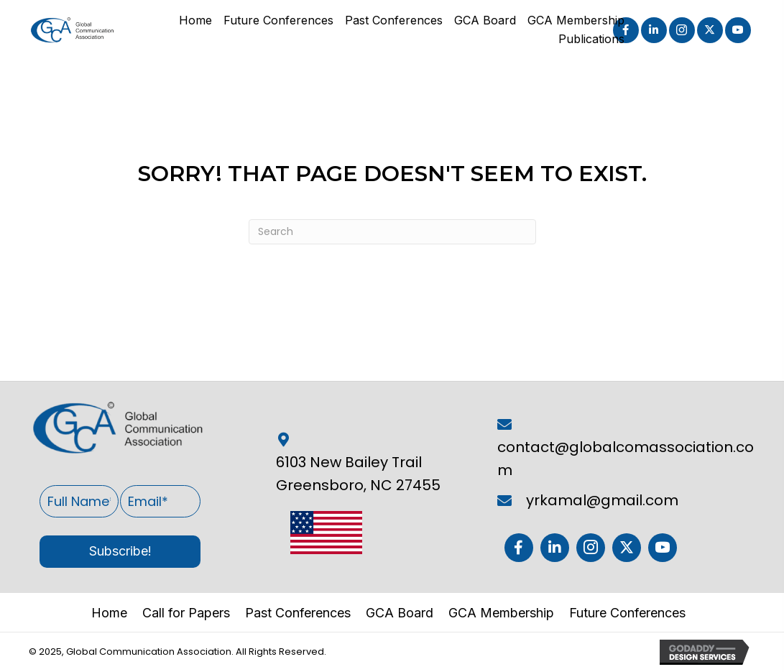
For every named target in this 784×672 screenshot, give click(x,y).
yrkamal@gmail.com (602, 500)
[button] (654, 30)
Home (109, 613)
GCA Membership (501, 613)
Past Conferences (298, 613)
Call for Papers (186, 613)
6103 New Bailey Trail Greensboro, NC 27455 (358, 474)
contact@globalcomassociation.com (626, 459)
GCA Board (400, 613)
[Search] (392, 232)
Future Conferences (627, 613)
